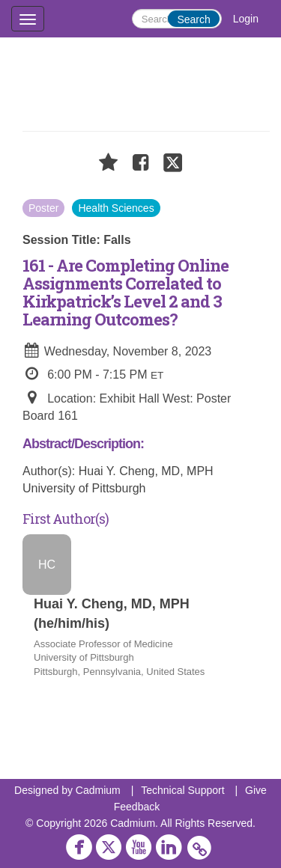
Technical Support (182, 790)
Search (193, 19)
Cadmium (98, 790)
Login (246, 19)
